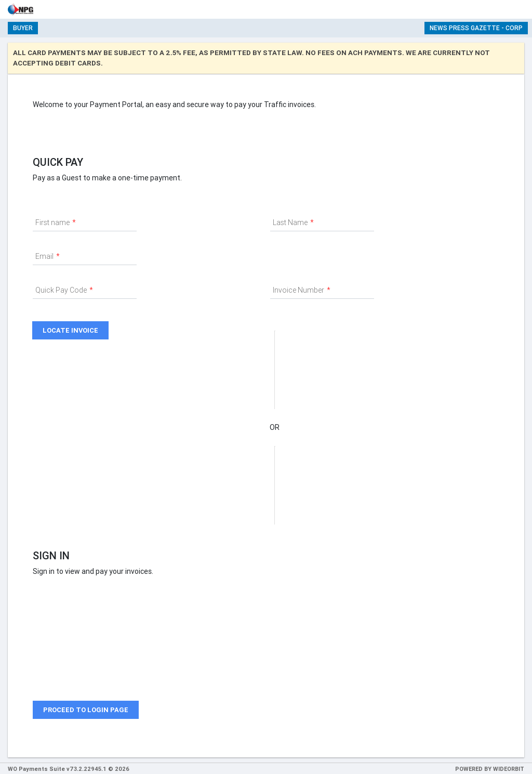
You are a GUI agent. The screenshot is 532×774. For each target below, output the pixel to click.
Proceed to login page (86, 710)
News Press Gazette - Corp (476, 28)
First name (52, 222)
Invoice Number (298, 290)
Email (44, 256)
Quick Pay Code (61, 290)
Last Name (290, 222)
